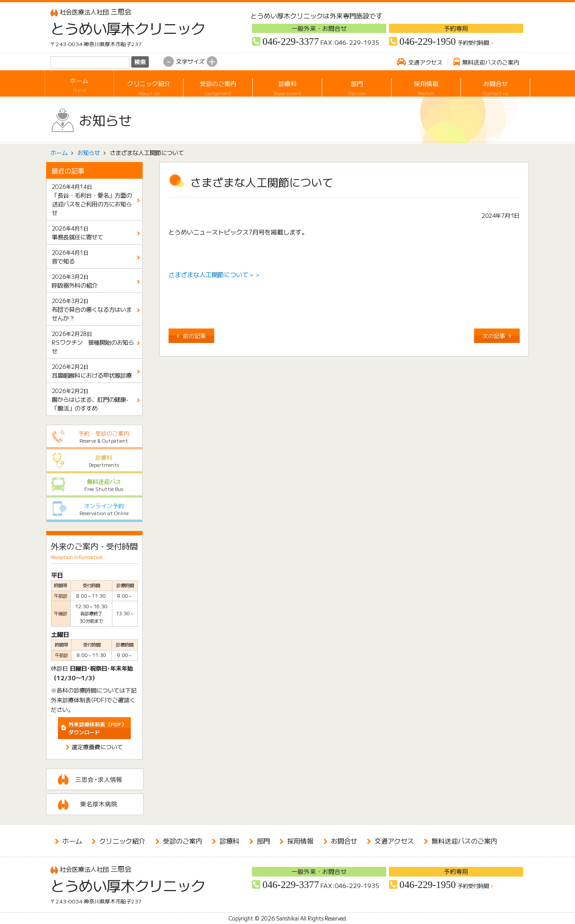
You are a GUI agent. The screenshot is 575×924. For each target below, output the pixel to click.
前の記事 (194, 336)
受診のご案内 (218, 85)
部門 (357, 85)
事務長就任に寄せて (77, 233)
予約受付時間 (473, 43)
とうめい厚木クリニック (122, 28)
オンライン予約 (95, 509)
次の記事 (494, 336)
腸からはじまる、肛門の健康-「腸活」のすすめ (90, 400)
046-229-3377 (291, 42)
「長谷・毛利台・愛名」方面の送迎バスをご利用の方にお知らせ (92, 200)
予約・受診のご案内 (95, 437)
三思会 (91, 12)
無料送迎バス (95, 485)
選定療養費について (97, 747)
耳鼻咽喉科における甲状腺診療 (92, 371)
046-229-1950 (428, 42)
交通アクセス (425, 62)
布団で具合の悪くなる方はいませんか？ (92, 310)
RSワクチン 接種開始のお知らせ (93, 343)
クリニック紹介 (149, 85)
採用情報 (426, 85)
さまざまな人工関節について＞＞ (215, 274)
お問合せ (495, 85)
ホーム (79, 85)
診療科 (287, 85)
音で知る (70, 257)
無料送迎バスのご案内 (491, 62)
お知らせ (89, 152)
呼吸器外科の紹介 (75, 281)
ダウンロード (98, 728)
